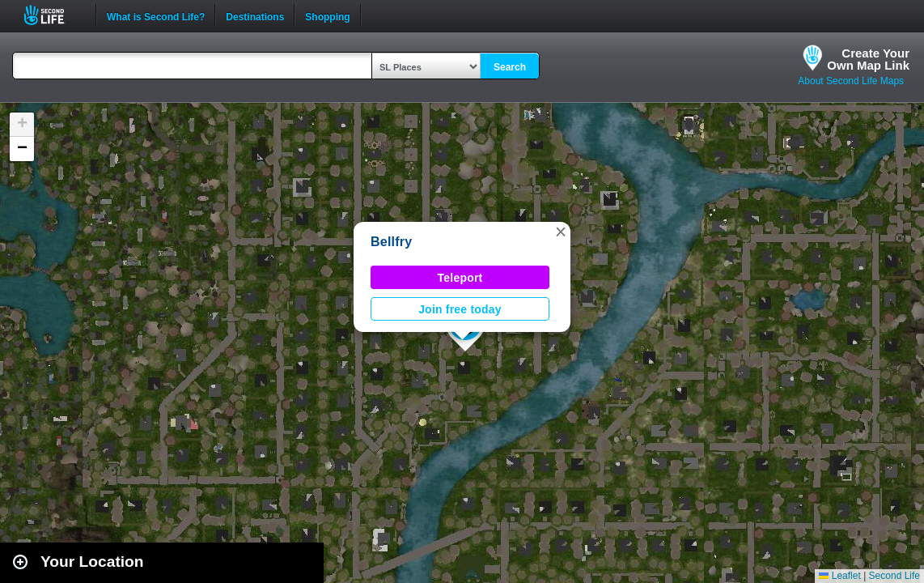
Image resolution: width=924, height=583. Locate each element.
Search (510, 67)
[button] (561, 232)
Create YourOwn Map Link (868, 59)
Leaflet (839, 576)
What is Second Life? (156, 15)
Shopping (327, 15)
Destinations (255, 15)
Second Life (53, 15)
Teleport (460, 278)
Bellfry (391, 242)
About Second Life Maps (851, 81)
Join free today (460, 309)
